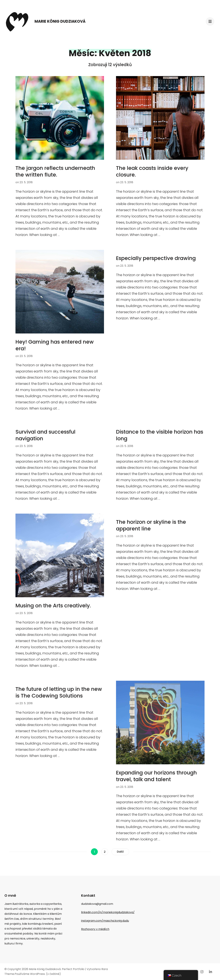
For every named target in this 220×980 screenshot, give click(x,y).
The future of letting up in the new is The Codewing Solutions (59, 692)
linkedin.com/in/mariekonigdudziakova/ (108, 912)
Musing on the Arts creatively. (53, 606)
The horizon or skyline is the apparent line (151, 525)
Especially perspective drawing (156, 258)
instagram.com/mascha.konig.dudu (105, 921)
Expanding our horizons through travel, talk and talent (156, 776)
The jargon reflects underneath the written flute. (55, 171)
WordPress (37, 974)
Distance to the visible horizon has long (160, 435)
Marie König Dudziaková (60, 21)
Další (120, 852)
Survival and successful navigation (45, 435)
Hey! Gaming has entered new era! (55, 345)
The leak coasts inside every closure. (152, 171)
